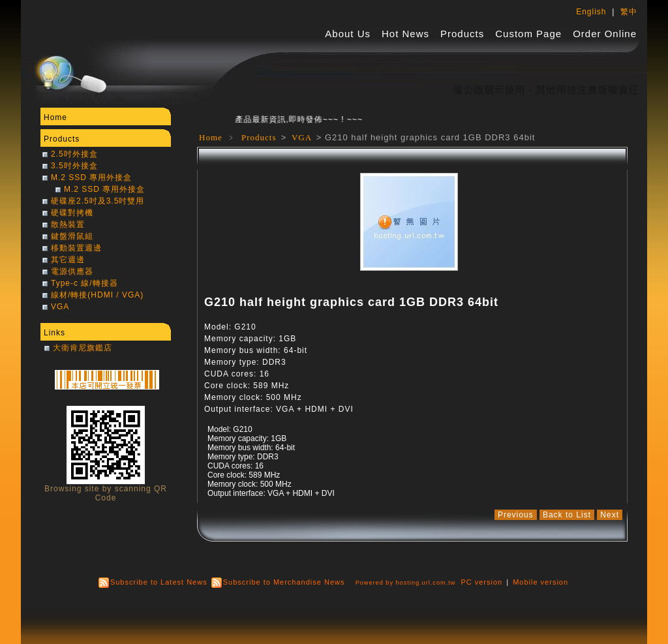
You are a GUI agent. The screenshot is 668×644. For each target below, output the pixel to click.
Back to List (567, 515)
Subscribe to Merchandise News (284, 582)
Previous (516, 515)
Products (462, 34)
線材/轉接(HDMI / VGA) (97, 295)
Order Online (605, 34)
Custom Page (528, 34)
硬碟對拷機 (72, 213)
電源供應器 (72, 271)
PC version (481, 582)
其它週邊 (68, 260)
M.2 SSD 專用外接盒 (91, 177)
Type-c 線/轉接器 (84, 283)
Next (610, 515)
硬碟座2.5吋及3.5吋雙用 (98, 201)
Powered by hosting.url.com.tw (406, 583)
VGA (303, 137)
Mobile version (540, 582)
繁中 (629, 12)
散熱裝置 (68, 224)
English (591, 12)
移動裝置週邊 (76, 248)
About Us (348, 34)
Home (211, 137)
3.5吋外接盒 (74, 166)
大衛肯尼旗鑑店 (83, 348)
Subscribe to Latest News (159, 582)
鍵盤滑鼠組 (72, 236)
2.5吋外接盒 (74, 154)
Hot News (405, 34)
